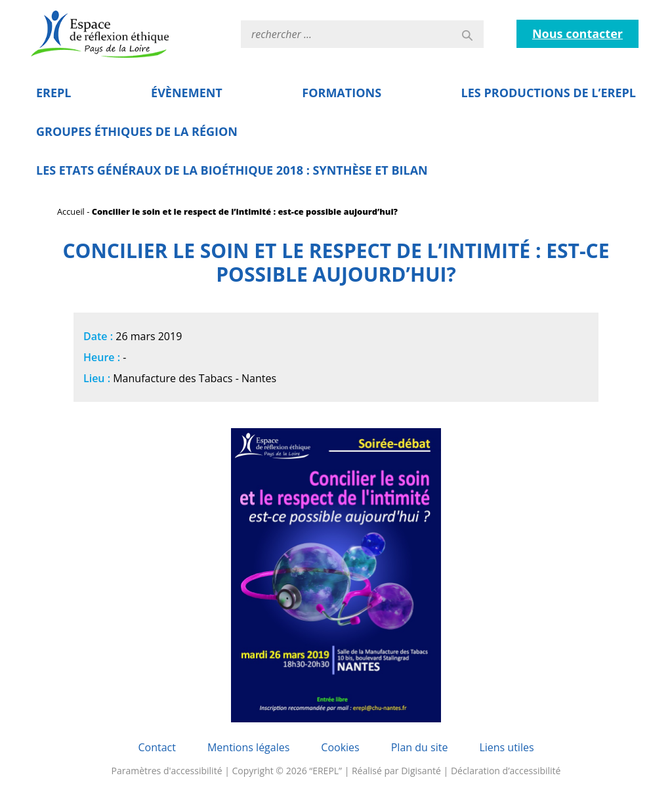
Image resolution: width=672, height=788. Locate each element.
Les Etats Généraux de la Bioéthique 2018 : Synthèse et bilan (232, 170)
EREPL (54, 93)
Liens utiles (506, 747)
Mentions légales (248, 747)
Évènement (187, 93)
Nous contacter (577, 33)
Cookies (340, 747)
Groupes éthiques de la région (137, 131)
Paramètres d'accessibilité (167, 771)
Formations (342, 93)
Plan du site (420, 747)
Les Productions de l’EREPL (549, 93)
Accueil (71, 211)
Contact (157, 747)
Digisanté (421, 771)
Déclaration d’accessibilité (506, 771)
